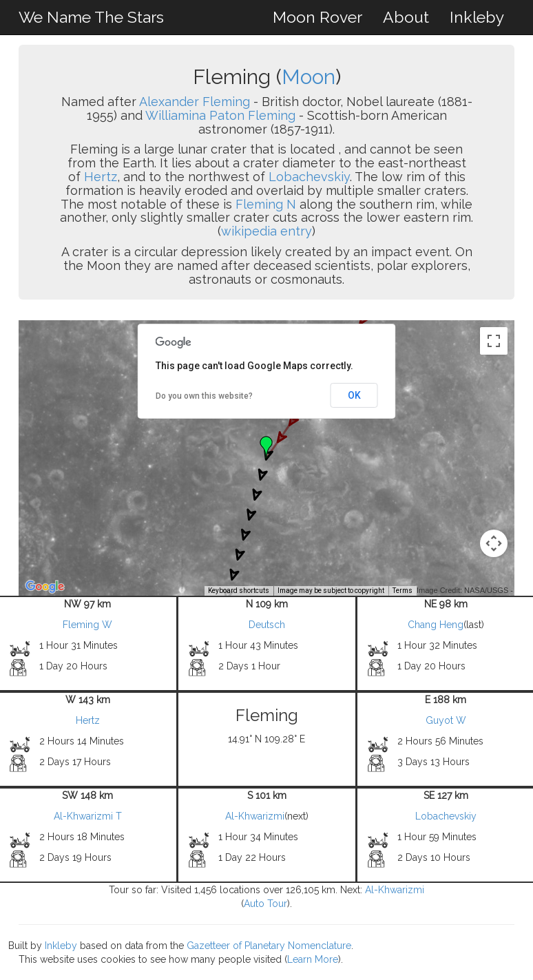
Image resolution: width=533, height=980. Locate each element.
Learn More (313, 959)
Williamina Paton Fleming (220, 115)
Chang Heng (436, 625)
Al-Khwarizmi (255, 816)
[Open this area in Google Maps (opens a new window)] (45, 587)
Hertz (101, 177)
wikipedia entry (266, 231)
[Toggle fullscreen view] (494, 341)
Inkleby (477, 17)
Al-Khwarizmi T (88, 816)
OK (354, 395)
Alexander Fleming (195, 102)
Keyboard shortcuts (239, 591)
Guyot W (446, 720)
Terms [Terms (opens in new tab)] (403, 591)
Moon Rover (317, 17)
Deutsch (267, 625)
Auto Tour (265, 904)
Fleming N (266, 204)
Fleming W (87, 625)
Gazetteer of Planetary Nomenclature (269, 946)
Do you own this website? (204, 396)
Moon (309, 77)
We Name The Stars (91, 17)
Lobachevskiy (309, 177)
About (406, 17)
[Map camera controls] (494, 543)
